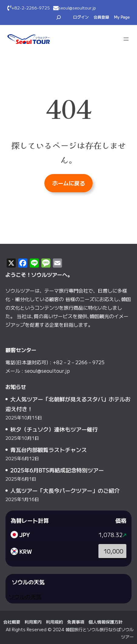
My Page (122, 17)
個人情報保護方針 (106, 622)
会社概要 (12, 622)
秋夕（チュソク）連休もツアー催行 (54, 429)
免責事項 (76, 622)
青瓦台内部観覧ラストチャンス (49, 450)
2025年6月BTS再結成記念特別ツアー (57, 470)
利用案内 (33, 622)
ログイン (81, 17)
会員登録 (101, 17)
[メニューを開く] (126, 39)
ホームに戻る (69, 183)
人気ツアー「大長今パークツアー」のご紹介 (65, 490)
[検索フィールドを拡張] (59, 17)
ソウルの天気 (25, 596)
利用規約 (54, 622)
